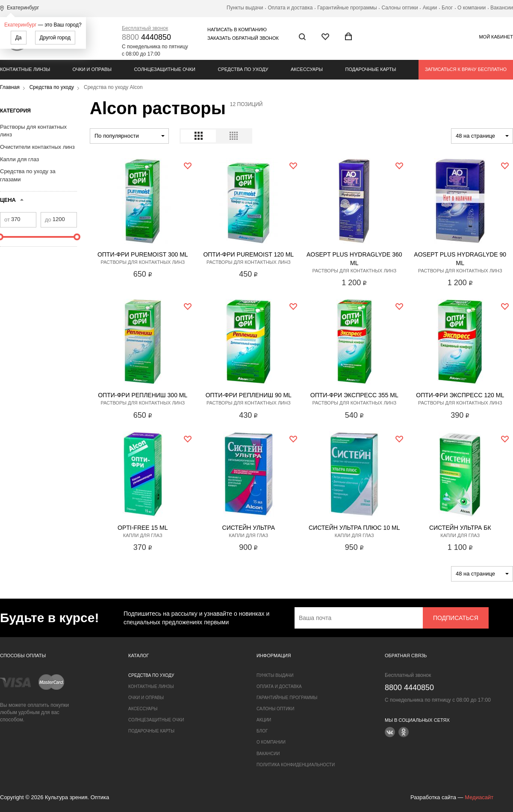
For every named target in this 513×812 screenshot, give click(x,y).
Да (19, 38)
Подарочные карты (371, 69)
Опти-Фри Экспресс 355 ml (354, 395)
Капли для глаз (19, 159)
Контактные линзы (25, 69)
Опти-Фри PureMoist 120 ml (248, 254)
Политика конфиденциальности (296, 765)
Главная (10, 87)
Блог (447, 8)
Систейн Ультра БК (460, 528)
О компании (472, 8)
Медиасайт (479, 797)
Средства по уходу (243, 69)
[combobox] (129, 136)
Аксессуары (307, 69)
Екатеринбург (21, 25)
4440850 (146, 37)
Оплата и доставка (290, 8)
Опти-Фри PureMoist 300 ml (143, 254)
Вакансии (502, 8)
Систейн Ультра (249, 528)
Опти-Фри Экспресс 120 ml (460, 395)
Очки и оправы (92, 69)
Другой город (55, 38)
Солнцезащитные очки (165, 69)
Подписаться (456, 618)
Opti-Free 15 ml (143, 528)
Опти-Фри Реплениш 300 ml (143, 395)
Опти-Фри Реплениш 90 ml (249, 395)
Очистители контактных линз (37, 147)
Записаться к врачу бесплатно (466, 69)
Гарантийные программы (347, 8)
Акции (430, 8)
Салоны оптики (400, 8)
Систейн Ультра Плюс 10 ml (354, 528)
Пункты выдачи (245, 8)
